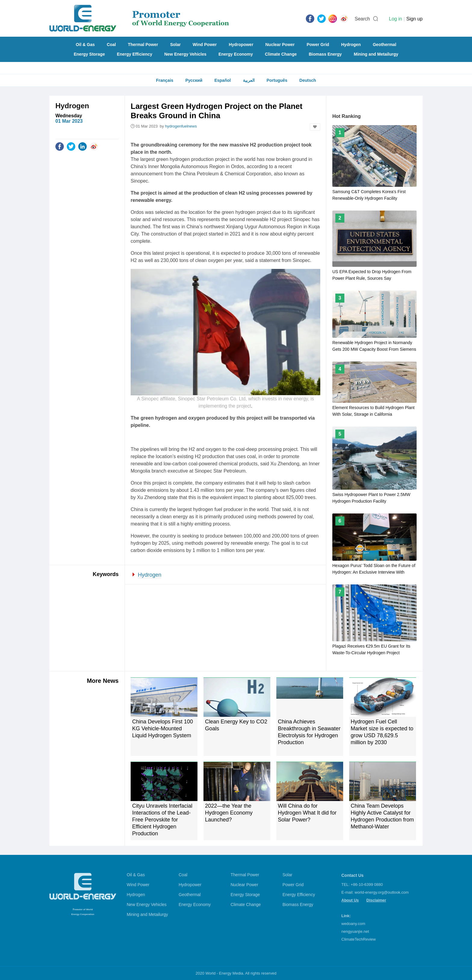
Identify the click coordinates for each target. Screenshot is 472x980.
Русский (194, 80)
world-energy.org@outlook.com (382, 892)
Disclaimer (376, 900)
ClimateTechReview (359, 939)
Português (277, 80)
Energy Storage (89, 54)
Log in (396, 19)
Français (165, 80)
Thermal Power (143, 45)
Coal (111, 45)
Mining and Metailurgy (376, 54)
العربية (249, 80)
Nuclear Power (280, 45)
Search (362, 19)
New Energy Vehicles (185, 54)
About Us (350, 900)
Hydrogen (351, 45)
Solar (175, 45)
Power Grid (318, 45)
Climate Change (281, 54)
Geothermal (384, 45)
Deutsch (308, 80)
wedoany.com (353, 924)
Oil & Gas (85, 45)
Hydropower (241, 45)
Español (222, 80)
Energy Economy (236, 54)
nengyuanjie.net (355, 931)
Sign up (415, 19)
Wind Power (205, 45)
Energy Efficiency (135, 54)
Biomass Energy (325, 54)
